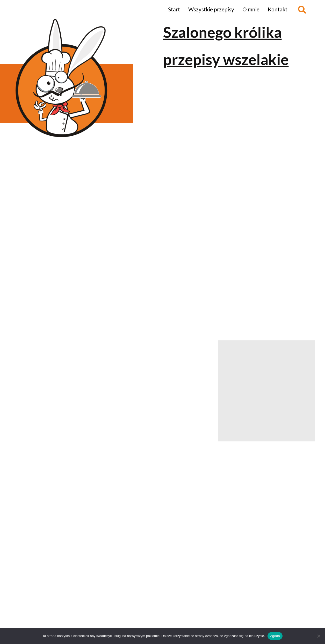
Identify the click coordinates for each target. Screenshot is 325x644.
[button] (302, 10)
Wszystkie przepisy (211, 9)
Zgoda (275, 636)
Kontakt (278, 9)
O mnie (251, 9)
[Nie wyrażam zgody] (319, 636)
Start (174, 9)
